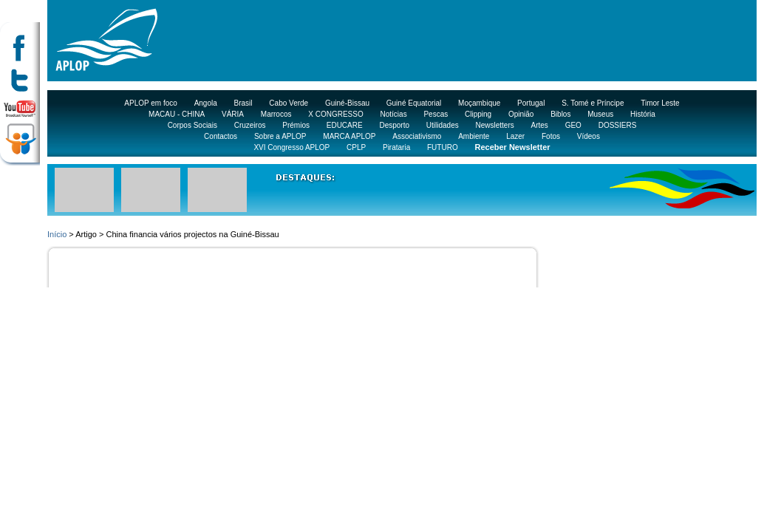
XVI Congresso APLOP (291, 147)
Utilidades (443, 125)
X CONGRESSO (335, 114)
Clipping (478, 114)
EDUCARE (345, 125)
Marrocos (276, 114)
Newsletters (494, 125)
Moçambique (479, 103)
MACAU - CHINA (177, 114)
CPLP (356, 147)
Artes (540, 125)
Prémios (296, 125)
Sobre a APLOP (280, 136)
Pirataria (396, 147)
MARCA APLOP (349, 136)
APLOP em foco (151, 103)
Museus (600, 114)
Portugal (531, 103)
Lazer (515, 136)
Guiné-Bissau (347, 103)
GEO (573, 125)
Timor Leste (660, 103)
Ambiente (474, 136)
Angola (206, 103)
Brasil (243, 103)
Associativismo (417, 136)
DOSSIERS (618, 125)
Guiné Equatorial (414, 103)
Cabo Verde (289, 103)
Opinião (521, 114)
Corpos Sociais (192, 125)
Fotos (551, 136)
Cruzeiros (250, 125)
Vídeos (589, 136)
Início (57, 234)
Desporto (394, 125)
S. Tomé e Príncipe (593, 103)
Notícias (394, 114)
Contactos (221, 136)
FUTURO (443, 147)
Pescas (436, 114)
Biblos (560, 114)
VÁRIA (233, 114)
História (643, 114)
